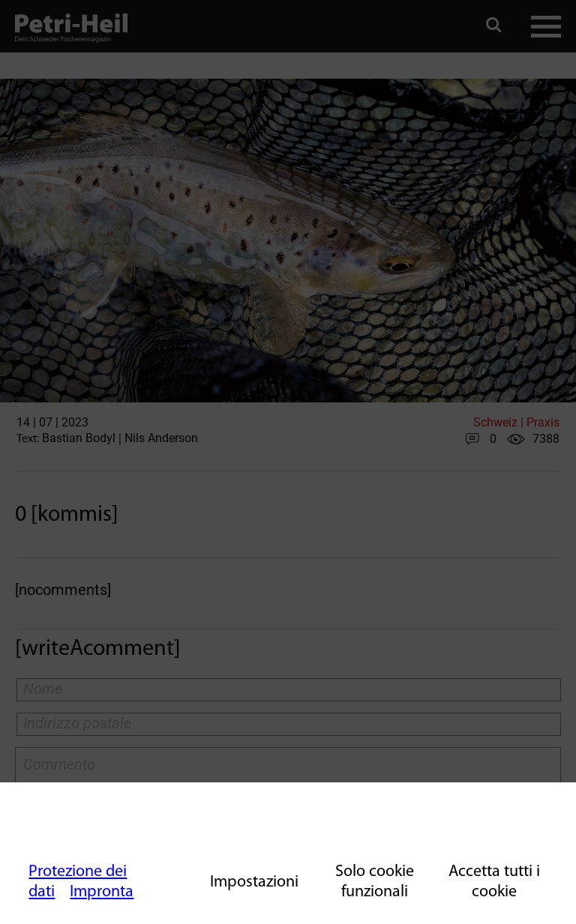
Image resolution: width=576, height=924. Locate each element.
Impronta (102, 892)
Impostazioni (254, 882)
